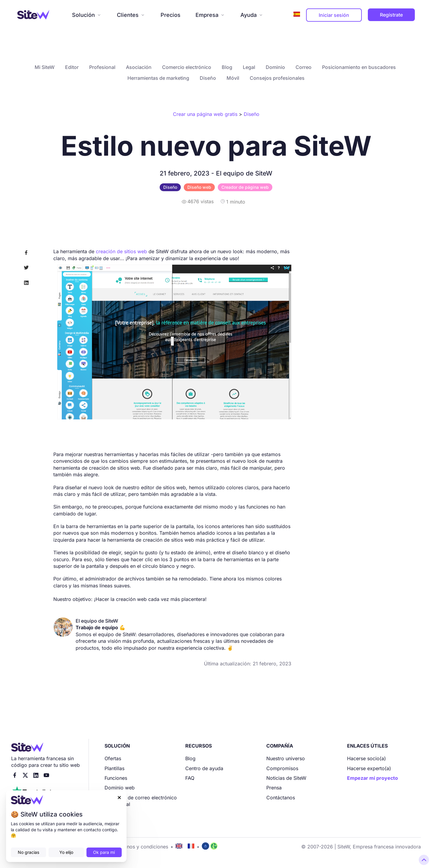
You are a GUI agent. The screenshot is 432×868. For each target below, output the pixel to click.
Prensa (274, 788)
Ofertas (113, 758)
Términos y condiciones (141, 847)
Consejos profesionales (277, 78)
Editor (72, 67)
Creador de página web (245, 187)
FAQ (190, 778)
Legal (249, 67)
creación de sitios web (121, 251)
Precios (171, 15)
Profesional (102, 67)
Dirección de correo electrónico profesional (141, 801)
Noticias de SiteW (286, 778)
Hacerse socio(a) (366, 758)
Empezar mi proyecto (373, 778)
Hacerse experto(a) (369, 768)
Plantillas (114, 768)
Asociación (139, 67)
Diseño (208, 78)
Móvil (233, 78)
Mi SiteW (45, 67)
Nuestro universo (286, 758)
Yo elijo (66, 852)
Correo (304, 67)
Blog (227, 67)
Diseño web (199, 187)
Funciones (116, 778)
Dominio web (120, 788)
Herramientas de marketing (158, 78)
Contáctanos (281, 798)
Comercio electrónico (187, 67)
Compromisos (282, 768)
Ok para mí (104, 852)
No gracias (28, 852)
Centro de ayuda (204, 768)
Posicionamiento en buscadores (359, 67)
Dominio (275, 67)
